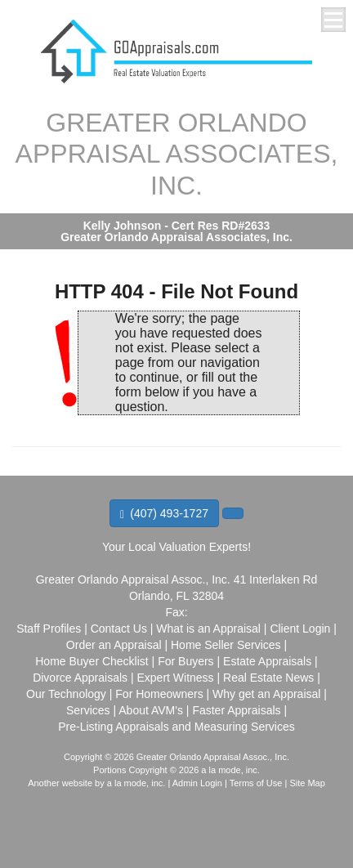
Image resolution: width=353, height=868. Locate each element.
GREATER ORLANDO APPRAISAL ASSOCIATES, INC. (177, 154)
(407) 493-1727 (164, 514)
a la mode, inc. (136, 783)
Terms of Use (256, 783)
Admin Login (197, 783)
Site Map (307, 783)
